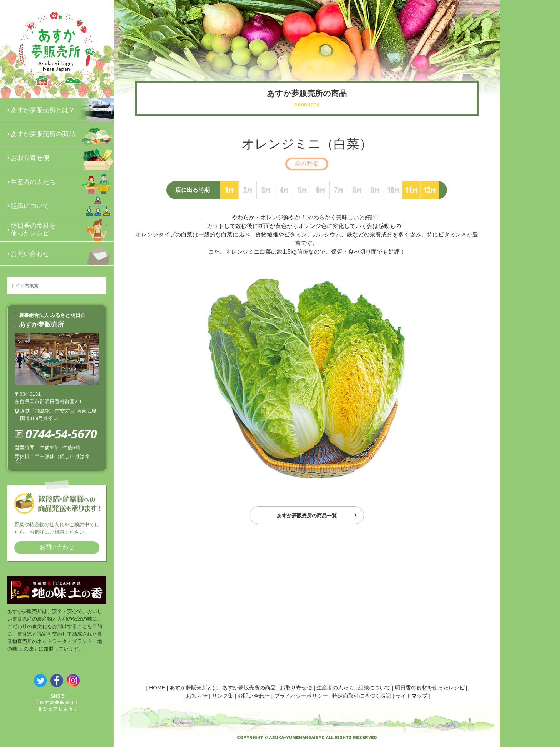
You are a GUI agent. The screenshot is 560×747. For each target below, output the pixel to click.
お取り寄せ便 (62, 158)
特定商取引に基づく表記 (362, 696)
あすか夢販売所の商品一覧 (307, 517)
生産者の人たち (62, 182)
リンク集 (222, 696)
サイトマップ (411, 696)
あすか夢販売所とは (194, 688)
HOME (157, 688)
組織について (62, 206)
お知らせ (197, 696)
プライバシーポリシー (301, 696)
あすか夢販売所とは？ (62, 110)
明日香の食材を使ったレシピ (62, 230)
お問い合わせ (62, 254)
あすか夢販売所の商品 (62, 134)
